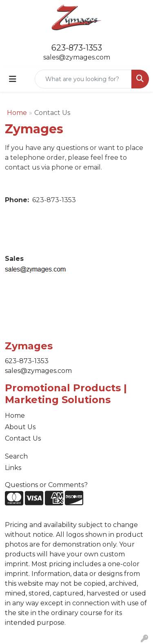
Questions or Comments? (46, 485)
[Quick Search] (83, 79)
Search (16, 456)
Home (17, 113)
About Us (20, 427)
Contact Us (23, 438)
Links (13, 468)
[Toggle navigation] (13, 79)
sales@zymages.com (77, 57)
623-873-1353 (77, 48)
